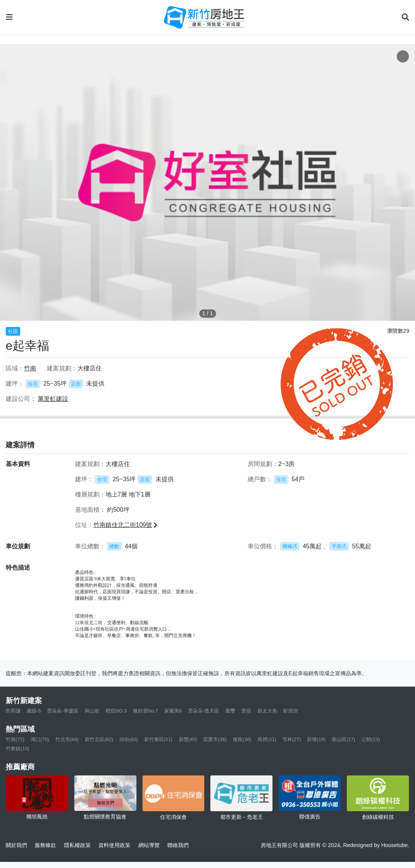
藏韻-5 (34, 711)
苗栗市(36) (215, 739)
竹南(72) (15, 739)
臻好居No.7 (146, 711)
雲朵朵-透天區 (203, 711)
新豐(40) (188, 739)
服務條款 (45, 845)
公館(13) (371, 739)
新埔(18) (316, 739)
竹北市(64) (67, 739)
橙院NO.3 (116, 711)
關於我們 (16, 845)
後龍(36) (242, 739)
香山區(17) (343, 739)
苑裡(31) (267, 739)
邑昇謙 (13, 711)
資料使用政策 (114, 845)
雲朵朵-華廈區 (62, 711)
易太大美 (267, 711)
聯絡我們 (178, 845)
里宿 (246, 711)
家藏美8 (173, 711)
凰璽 (230, 711)
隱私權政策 (77, 845)
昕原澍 (291, 711)
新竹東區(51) (158, 739)
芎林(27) (292, 739)
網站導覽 (149, 845)
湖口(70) (40, 739)
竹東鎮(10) (18, 749)
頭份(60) (129, 739)
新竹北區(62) (99, 739)
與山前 (92, 711)
